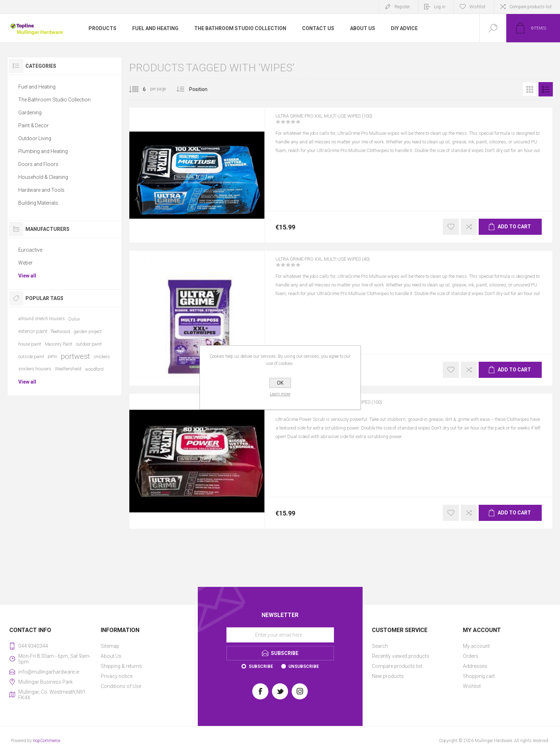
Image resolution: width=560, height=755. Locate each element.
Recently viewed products (401, 656)
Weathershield (68, 369)
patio (52, 356)
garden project (88, 331)
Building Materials (38, 203)
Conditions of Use (121, 686)
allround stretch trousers (42, 319)
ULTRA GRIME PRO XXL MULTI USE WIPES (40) (337, 264)
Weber (25, 263)
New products (388, 676)
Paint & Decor (33, 125)
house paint (30, 344)
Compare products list (531, 7)
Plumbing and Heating (43, 151)
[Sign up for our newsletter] (280, 635)
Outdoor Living (35, 138)
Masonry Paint (59, 344)
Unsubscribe (304, 666)
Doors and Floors (38, 164)
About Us (111, 656)
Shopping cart (479, 676)
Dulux (74, 319)
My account (476, 646)
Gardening (30, 113)
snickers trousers (35, 369)
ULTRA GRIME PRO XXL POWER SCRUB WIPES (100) (344, 407)
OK (280, 383)
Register (402, 7)
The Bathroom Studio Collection (54, 100)
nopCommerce (47, 741)
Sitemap (110, 646)
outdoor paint (89, 344)
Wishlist (472, 686)
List (546, 89)
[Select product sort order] (204, 89)
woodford (94, 369)
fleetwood (60, 331)
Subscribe (261, 666)
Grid (530, 89)
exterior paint (33, 331)
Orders (471, 656)
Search (380, 646)
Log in (440, 7)
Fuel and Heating (37, 87)
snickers (102, 357)
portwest (75, 356)
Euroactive (30, 250)
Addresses (475, 666)
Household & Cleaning (43, 177)
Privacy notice (117, 676)
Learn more (280, 394)
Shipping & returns (121, 666)
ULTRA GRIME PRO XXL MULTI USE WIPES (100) (339, 121)
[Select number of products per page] (139, 89)
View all (27, 276)
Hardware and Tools (41, 190)
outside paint (31, 357)
